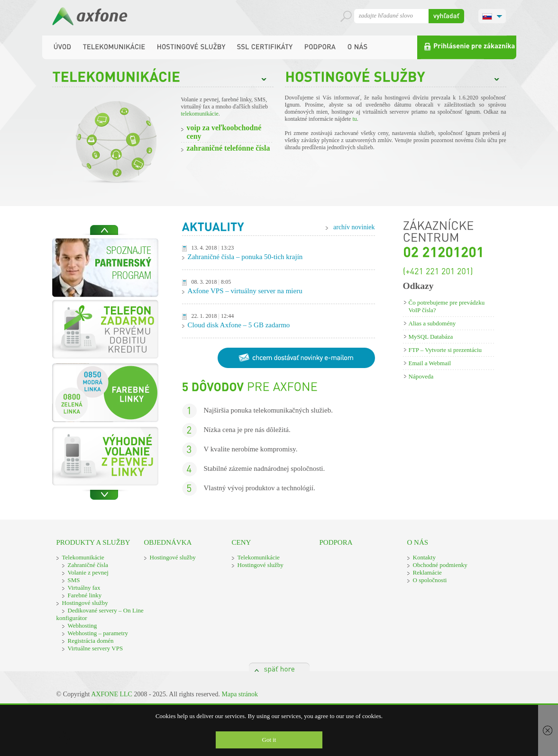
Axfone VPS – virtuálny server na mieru (245, 291)
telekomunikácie (200, 114)
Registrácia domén (91, 641)
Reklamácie (427, 572)
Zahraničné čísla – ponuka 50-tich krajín (245, 257)
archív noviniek (354, 227)
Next (104, 495)
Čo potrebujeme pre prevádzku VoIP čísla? (447, 306)
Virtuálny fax (84, 588)
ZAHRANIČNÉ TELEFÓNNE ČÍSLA (229, 148)
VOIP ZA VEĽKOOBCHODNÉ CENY (224, 132)
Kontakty (424, 557)
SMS (74, 580)
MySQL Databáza (431, 337)
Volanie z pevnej (88, 572)
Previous (104, 230)
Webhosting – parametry (98, 633)
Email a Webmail (430, 363)
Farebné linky (85, 595)
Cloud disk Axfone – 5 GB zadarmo (239, 325)
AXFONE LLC (112, 694)
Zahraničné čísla (88, 565)
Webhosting (82, 625)
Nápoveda (421, 376)
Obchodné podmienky (440, 565)
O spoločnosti (430, 580)
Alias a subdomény (432, 323)
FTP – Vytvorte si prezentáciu (445, 350)
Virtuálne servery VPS (96, 648)
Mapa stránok (240, 694)
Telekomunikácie (83, 557)
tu (354, 119)
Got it (269, 740)
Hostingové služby (85, 603)
